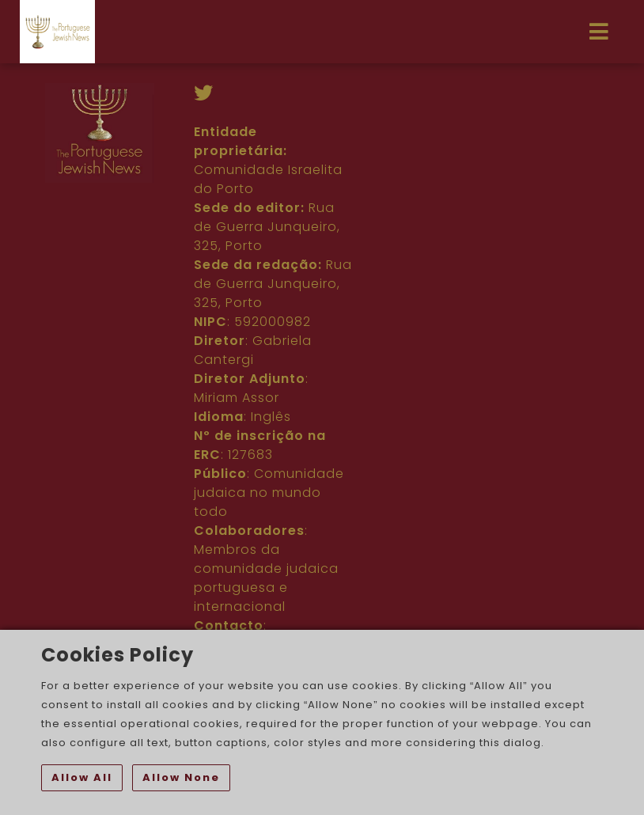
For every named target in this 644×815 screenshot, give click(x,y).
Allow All (82, 777)
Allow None (181, 777)
